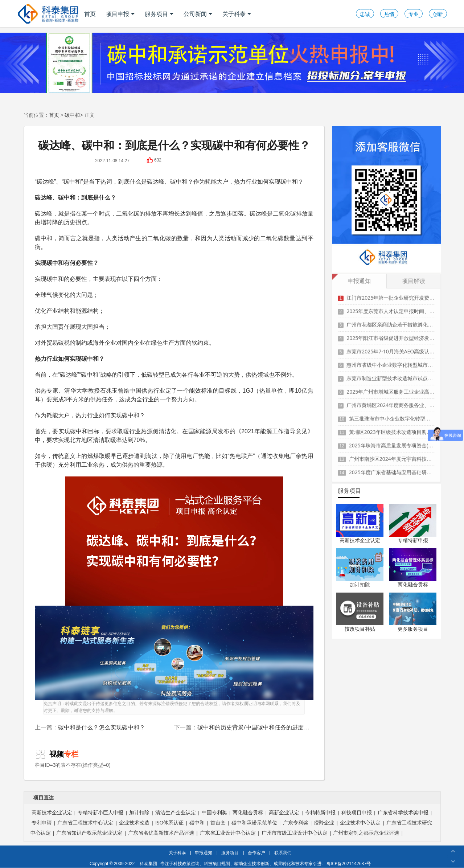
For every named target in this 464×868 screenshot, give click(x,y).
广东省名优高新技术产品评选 (161, 833)
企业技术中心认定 (360, 822)
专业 (414, 14)
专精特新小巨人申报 (100, 812)
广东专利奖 (296, 822)
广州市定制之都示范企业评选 (366, 833)
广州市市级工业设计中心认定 (295, 833)
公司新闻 (198, 14)
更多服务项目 (413, 629)
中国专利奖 (214, 812)
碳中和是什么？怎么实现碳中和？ (102, 727)
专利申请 (42, 822)
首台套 (218, 822)
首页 (90, 14)
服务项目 (159, 14)
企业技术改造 (134, 822)
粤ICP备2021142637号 (349, 863)
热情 (389, 14)
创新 (438, 14)
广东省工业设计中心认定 (228, 833)
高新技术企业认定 (360, 540)
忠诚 (365, 14)
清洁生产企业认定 (176, 812)
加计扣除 (360, 584)
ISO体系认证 (169, 822)
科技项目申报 (357, 812)
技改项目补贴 (360, 629)
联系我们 (283, 853)
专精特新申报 (413, 540)
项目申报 (120, 14)
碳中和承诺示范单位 (254, 822)
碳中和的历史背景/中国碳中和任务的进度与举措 (259, 727)
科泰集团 (148, 863)
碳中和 (72, 115)
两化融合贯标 (413, 584)
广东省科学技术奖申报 (403, 812)
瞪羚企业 (324, 822)
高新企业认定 (284, 812)
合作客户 (256, 853)
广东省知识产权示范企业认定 (89, 833)
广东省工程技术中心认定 (85, 822)
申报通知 (204, 853)
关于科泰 (237, 14)
